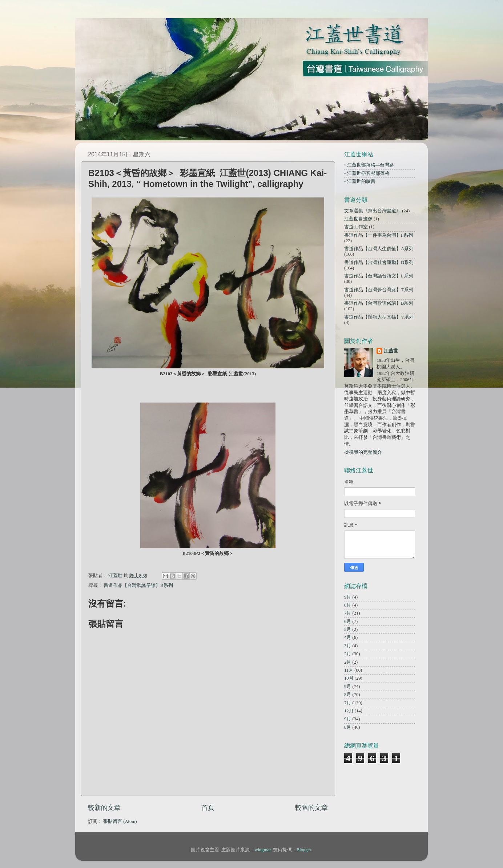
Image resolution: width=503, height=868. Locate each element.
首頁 (208, 808)
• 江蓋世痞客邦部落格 (367, 173)
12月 (349, 711)
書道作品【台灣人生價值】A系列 (379, 249)
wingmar (262, 850)
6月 (348, 621)
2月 (348, 654)
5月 (348, 629)
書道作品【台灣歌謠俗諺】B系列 (138, 585)
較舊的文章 (311, 808)
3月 (348, 646)
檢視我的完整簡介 (363, 452)
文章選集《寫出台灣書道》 (373, 211)
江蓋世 (391, 351)
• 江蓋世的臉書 (360, 181)
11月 (349, 670)
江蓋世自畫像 (358, 219)
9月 (348, 597)
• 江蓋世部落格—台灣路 (369, 165)
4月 (348, 637)
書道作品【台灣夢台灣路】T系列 (379, 290)
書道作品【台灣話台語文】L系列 (379, 276)
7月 (348, 613)
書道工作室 (356, 227)
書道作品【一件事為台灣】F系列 (379, 235)
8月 (348, 605)
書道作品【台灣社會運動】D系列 (379, 263)
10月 (349, 678)
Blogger (304, 850)
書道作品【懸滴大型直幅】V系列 (379, 317)
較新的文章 (104, 808)
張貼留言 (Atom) (120, 821)
